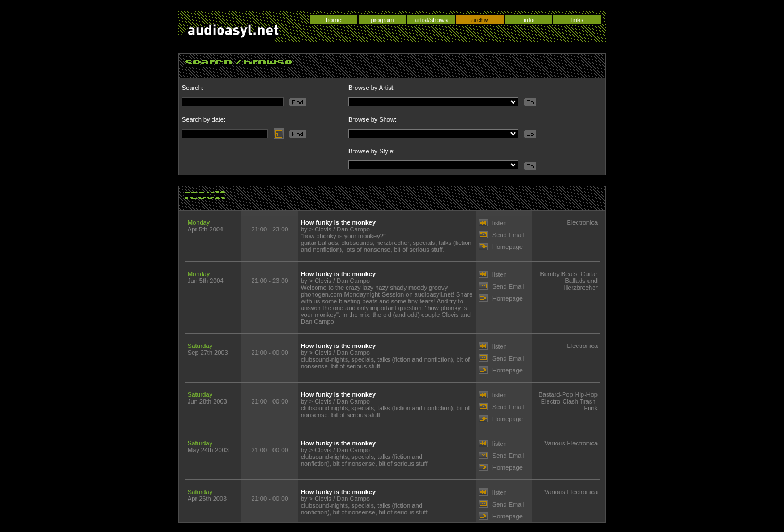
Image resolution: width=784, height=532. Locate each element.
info (529, 20)
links (577, 20)
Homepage (508, 247)
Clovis (323, 229)
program (383, 20)
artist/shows (431, 20)
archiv (480, 20)
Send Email (508, 235)
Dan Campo (353, 229)
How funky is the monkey (338, 222)
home (334, 20)
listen (500, 223)
